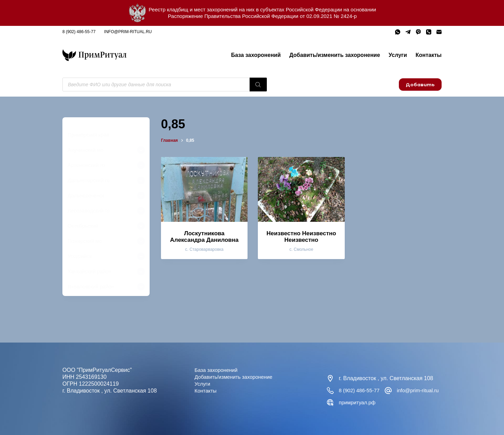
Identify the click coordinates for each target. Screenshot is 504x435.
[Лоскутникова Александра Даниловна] (204, 189)
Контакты (429, 55)
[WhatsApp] (398, 32)
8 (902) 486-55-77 (79, 32)
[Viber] (418, 32)
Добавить (420, 85)
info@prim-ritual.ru (128, 32)
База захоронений (256, 55)
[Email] (439, 32)
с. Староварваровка (204, 249)
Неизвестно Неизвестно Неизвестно (301, 237)
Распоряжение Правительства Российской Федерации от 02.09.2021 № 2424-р (262, 16)
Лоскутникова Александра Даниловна (204, 237)
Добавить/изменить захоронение (335, 55)
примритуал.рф (421, 402)
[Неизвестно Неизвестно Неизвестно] (301, 189)
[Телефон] (429, 32)
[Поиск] (258, 85)
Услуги (398, 55)
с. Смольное (301, 249)
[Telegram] (408, 32)
